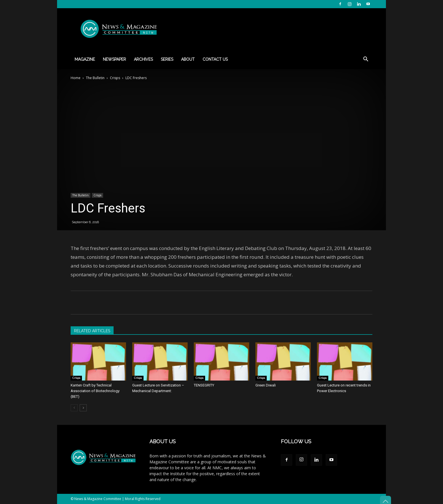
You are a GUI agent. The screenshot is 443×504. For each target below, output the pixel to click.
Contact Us (215, 59)
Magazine (85, 59)
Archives (143, 59)
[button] (366, 60)
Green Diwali (266, 385)
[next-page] (83, 408)
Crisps (115, 78)
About (188, 59)
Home (76, 78)
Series (167, 59)
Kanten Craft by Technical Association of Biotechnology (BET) (95, 391)
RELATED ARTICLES (92, 331)
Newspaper (114, 59)
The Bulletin (95, 78)
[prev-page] (74, 408)
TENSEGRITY (204, 385)
